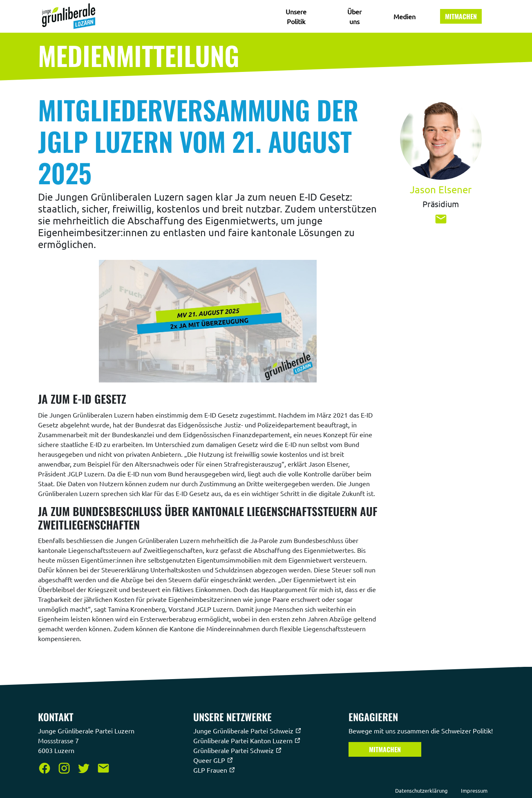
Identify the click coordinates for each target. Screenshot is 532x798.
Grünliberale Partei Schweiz (238, 750)
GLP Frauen (214, 770)
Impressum (474, 790)
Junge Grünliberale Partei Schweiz (247, 731)
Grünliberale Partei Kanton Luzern (247, 740)
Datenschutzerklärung (421, 790)
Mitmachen (461, 16)
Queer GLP (213, 760)
